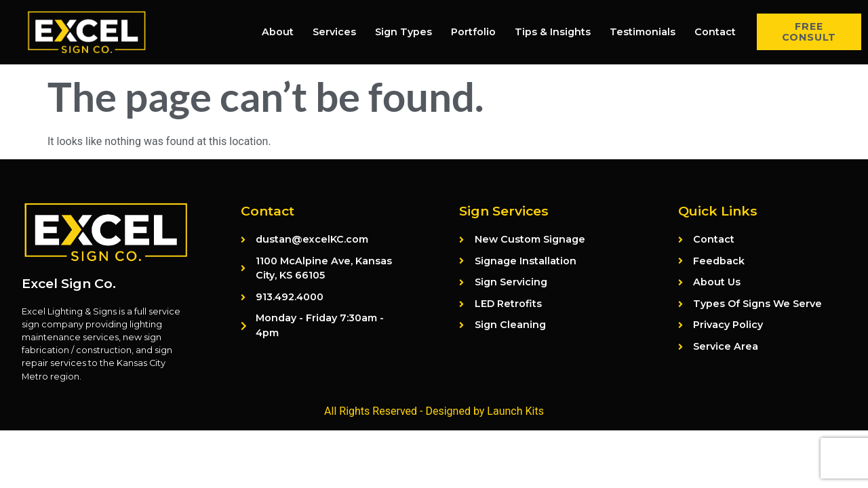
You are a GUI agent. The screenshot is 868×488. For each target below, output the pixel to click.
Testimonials (643, 32)
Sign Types (403, 32)
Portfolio (473, 32)
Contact (715, 32)
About (278, 32)
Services (334, 32)
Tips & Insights (553, 32)
